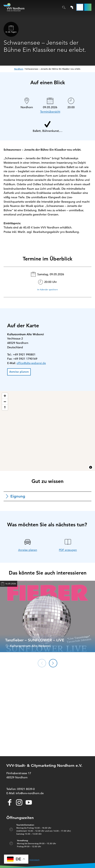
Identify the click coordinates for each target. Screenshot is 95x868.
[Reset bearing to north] (5, 407)
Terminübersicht (50, 112)
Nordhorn (19, 69)
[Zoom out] (5, 402)
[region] (47, 431)
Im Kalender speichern (47, 290)
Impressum (34, 860)
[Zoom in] (5, 396)
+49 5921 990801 (24, 354)
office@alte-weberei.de (31, 363)
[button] (88, 7)
